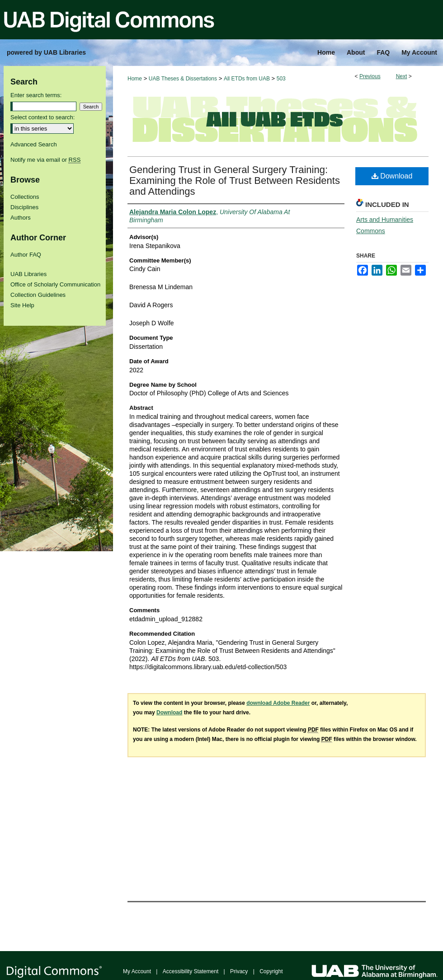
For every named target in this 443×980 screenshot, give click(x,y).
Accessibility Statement (191, 971)
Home (135, 79)
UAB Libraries (28, 274)
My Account (137, 971)
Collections (25, 197)
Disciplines (24, 207)
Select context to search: (42, 117)
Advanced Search (34, 144)
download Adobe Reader (278, 703)
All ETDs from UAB (247, 79)
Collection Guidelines (38, 295)
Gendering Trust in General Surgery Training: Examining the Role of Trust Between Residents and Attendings (235, 181)
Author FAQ (26, 255)
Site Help (22, 305)
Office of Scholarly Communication (55, 284)
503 (281, 79)
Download (392, 176)
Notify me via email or (45, 160)
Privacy (239, 971)
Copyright (271, 971)
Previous (370, 76)
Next (402, 76)
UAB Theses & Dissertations (183, 79)
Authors (21, 218)
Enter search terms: (36, 95)
